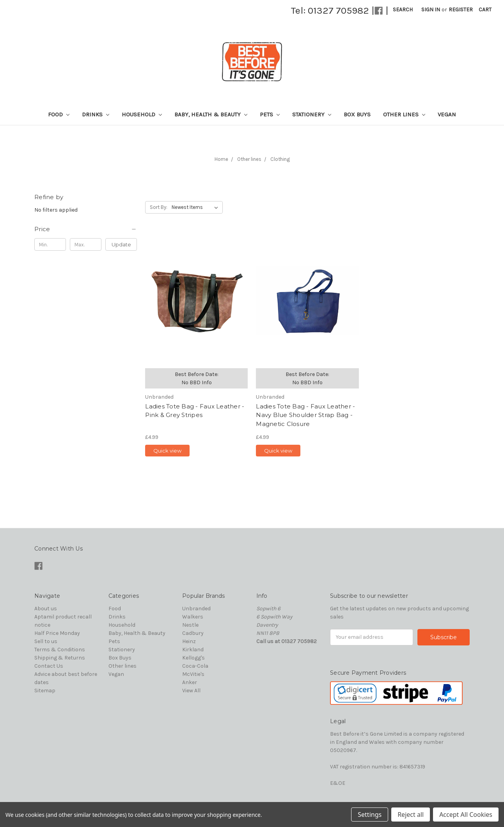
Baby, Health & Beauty (211, 114)
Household (142, 114)
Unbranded (196, 609)
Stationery (312, 114)
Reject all (411, 815)
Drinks (96, 114)
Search (403, 10)
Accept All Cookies (466, 815)
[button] (86, 229)
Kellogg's (193, 658)
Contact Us (49, 666)
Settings (370, 815)
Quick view (167, 451)
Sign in (431, 10)
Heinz (189, 641)
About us (46, 609)
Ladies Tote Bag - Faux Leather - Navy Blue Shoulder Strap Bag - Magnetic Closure (305, 415)
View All (191, 691)
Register (461, 10)
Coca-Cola (195, 666)
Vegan (447, 114)
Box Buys (357, 114)
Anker (190, 682)
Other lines (404, 114)
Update (121, 244)
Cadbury (193, 633)
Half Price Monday (57, 633)
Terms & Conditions (60, 650)
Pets (270, 114)
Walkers (193, 617)
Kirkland (193, 650)
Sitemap (45, 691)
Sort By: (159, 207)
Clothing (280, 159)
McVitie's (193, 674)
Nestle (190, 625)
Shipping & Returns (60, 658)
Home (221, 159)
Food (59, 114)
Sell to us (46, 641)
